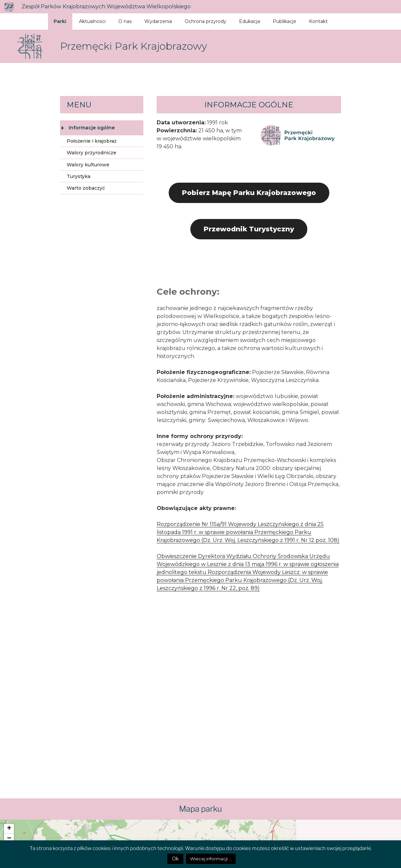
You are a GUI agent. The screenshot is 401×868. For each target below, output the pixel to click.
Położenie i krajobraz (92, 141)
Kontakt (318, 21)
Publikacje (284, 21)
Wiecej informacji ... (211, 859)
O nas (125, 21)
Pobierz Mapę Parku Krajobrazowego (249, 193)
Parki (60, 21)
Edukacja (249, 21)
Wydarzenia (158, 21)
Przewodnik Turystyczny (249, 229)
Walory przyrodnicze (91, 153)
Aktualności (92, 21)
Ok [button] (175, 859)
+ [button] (9, 829)
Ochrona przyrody (205, 21)
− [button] (9, 839)
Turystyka (78, 176)
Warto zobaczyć (86, 188)
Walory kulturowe (88, 165)
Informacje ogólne (92, 128)
